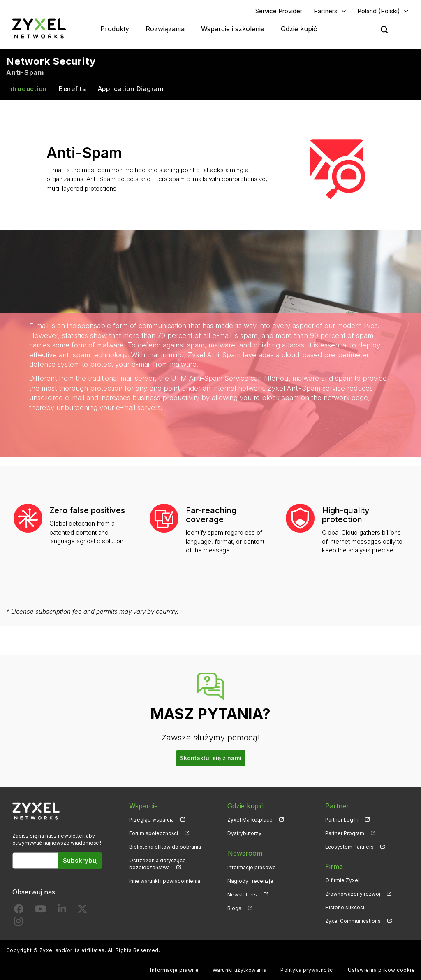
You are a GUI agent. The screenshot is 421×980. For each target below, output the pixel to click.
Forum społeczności (154, 834)
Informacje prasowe (252, 867)
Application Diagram (131, 89)
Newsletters (242, 894)
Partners (326, 11)
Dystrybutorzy (244, 834)
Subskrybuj (80, 861)
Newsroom (245, 853)
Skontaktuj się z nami (211, 758)
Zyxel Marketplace (250, 820)
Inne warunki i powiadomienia (165, 881)
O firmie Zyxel (342, 881)
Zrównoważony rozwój (353, 894)
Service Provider (279, 11)
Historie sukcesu (346, 908)
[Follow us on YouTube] (40, 911)
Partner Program (345, 834)
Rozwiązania (165, 29)
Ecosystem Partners (349, 847)
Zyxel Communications (353, 921)
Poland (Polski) (379, 11)
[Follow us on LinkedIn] (62, 911)
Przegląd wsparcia (152, 820)
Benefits (72, 89)
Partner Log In (342, 820)
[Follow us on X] (82, 911)
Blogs (234, 908)
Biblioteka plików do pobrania (165, 847)
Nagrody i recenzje (250, 881)
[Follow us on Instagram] (18, 923)
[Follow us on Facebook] (19, 911)
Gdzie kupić (299, 29)
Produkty (115, 29)
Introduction (27, 89)
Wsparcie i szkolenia (233, 29)
